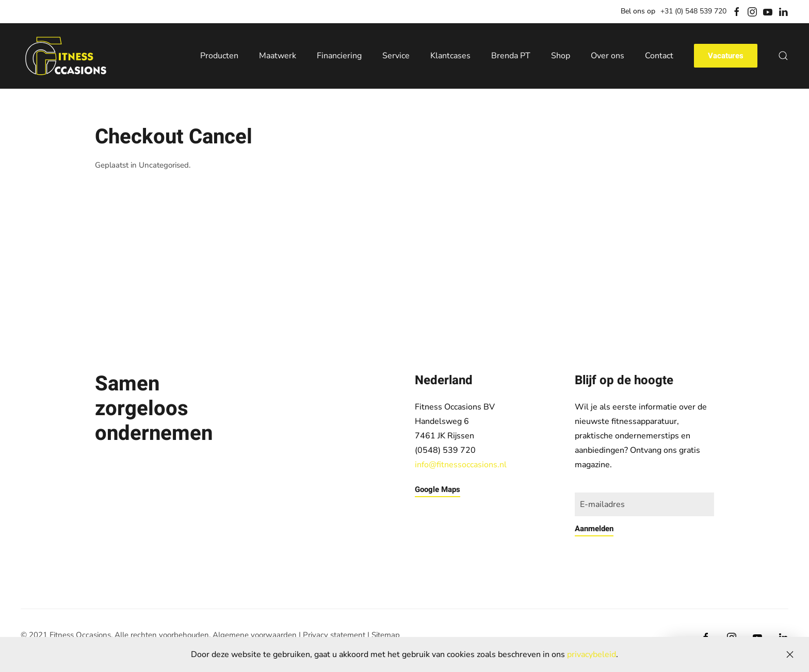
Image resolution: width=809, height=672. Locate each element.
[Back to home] (66, 56)
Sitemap (386, 635)
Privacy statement (334, 635)
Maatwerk (278, 56)
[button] (783, 56)
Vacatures (726, 56)
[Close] (790, 654)
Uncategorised (164, 165)
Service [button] (396, 56)
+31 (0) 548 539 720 (693, 11)
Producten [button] (219, 56)
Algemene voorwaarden (255, 635)
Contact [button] (659, 56)
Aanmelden (594, 529)
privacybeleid (592, 654)
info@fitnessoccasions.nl (461, 465)
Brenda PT (511, 56)
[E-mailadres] (644, 504)
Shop (561, 56)
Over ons (608, 56)
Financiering (339, 56)
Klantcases (450, 56)
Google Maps (438, 489)
